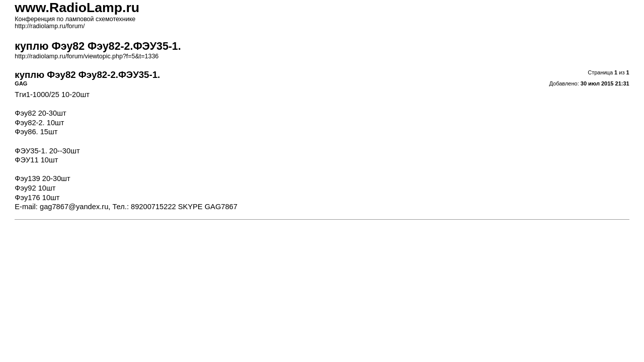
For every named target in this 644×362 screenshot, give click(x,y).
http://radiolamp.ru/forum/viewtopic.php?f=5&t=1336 (87, 56)
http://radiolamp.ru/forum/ (50, 26)
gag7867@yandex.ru (74, 207)
